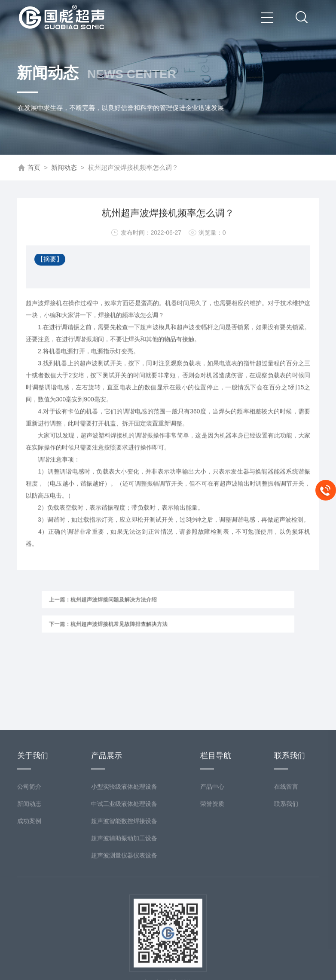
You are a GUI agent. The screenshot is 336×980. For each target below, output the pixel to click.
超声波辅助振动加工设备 (124, 910)
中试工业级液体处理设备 (124, 876)
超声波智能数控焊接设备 (124, 893)
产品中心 (212, 859)
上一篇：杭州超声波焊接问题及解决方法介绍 (115, 602)
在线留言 (286, 859)
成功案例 (29, 893)
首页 (34, 168)
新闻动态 (64, 168)
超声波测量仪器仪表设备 (124, 928)
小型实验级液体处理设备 (124, 859)
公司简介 (29, 859)
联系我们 (286, 876)
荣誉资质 (212, 876)
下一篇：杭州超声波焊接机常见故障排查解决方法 (119, 622)
